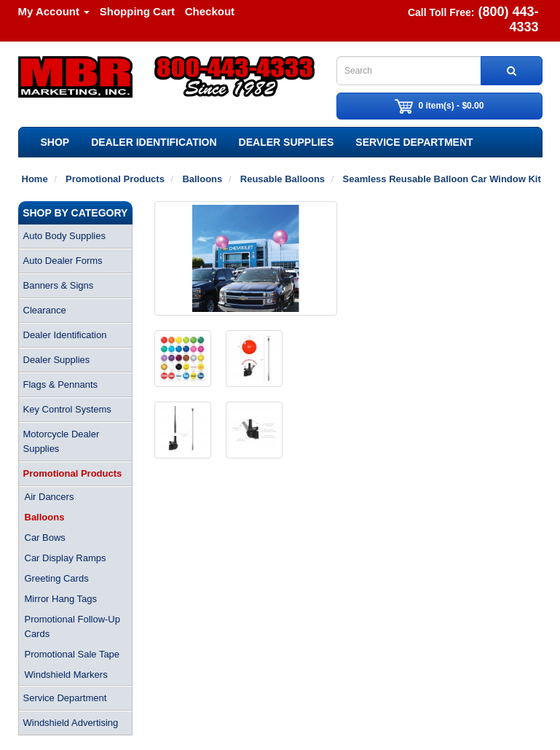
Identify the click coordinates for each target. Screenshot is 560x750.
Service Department (414, 142)
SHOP (55, 142)
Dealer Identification (154, 142)
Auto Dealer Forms (63, 261)
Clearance (45, 310)
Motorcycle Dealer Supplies (62, 441)
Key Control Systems (67, 409)
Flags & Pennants (61, 384)
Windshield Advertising (71, 723)
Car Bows (45, 538)
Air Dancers (50, 497)
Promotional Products (73, 473)
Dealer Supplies (287, 142)
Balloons (45, 517)
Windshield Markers (66, 675)
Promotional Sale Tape (72, 654)
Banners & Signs (59, 285)
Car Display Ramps (66, 558)
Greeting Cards (57, 578)
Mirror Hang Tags (61, 599)
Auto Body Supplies (64, 236)
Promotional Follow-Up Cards (73, 626)
